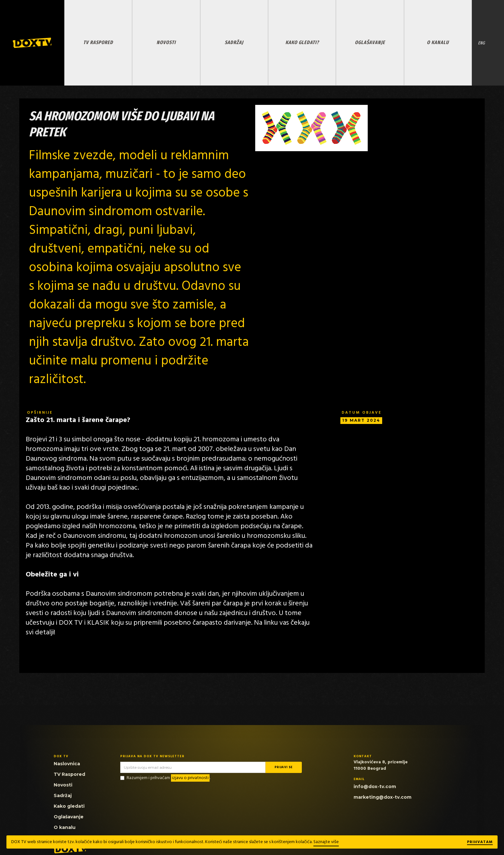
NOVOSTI (166, 42)
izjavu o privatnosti (190, 778)
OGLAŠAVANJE (370, 42)
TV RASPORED (98, 42)
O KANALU (438, 42)
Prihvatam (480, 842)
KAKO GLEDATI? (302, 42)
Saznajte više (326, 842)
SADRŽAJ (234, 42)
